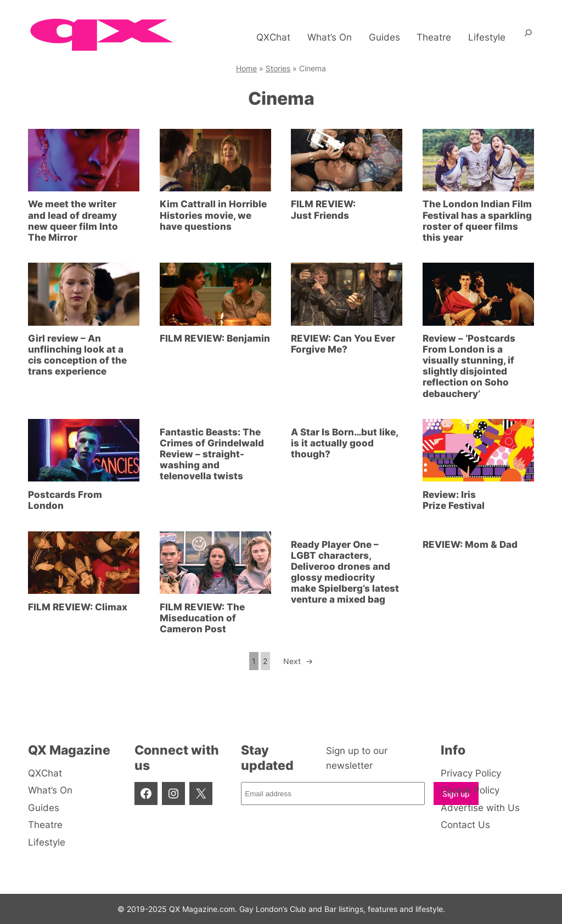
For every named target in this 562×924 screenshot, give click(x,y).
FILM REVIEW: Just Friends (323, 209)
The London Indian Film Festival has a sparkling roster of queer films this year (477, 220)
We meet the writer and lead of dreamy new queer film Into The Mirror (73, 220)
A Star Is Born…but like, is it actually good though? (344, 443)
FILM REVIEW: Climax (78, 607)
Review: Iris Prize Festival (454, 500)
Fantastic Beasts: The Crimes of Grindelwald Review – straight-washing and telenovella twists (212, 454)
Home (246, 68)
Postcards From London (65, 500)
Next (298, 661)
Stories (278, 68)
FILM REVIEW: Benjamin (215, 338)
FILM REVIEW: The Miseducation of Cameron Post (202, 618)
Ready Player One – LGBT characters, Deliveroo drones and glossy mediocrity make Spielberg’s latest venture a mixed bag (345, 572)
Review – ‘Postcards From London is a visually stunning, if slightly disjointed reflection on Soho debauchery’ (469, 366)
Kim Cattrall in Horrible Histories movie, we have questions (213, 215)
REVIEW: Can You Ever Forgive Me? (343, 344)
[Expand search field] (528, 37)
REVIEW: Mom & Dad (470, 545)
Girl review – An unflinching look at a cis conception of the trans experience (77, 355)
